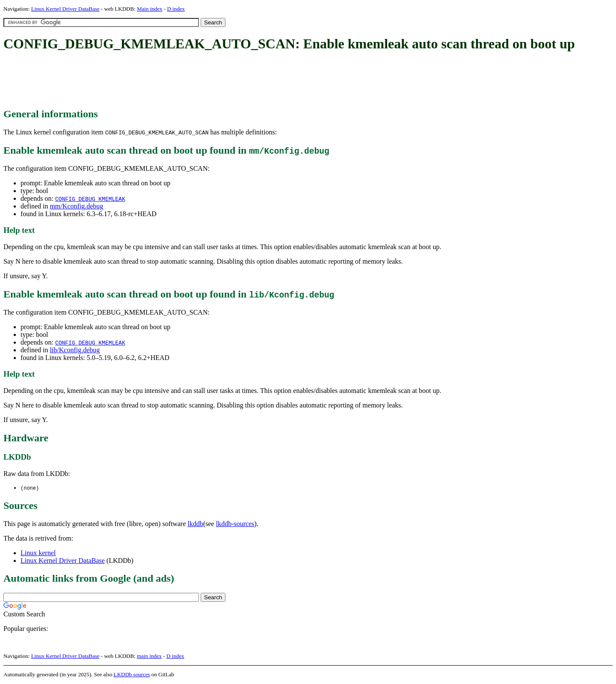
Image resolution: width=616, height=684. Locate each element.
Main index (150, 9)
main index (149, 656)
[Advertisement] (159, 80)
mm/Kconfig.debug (76, 206)
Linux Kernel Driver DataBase (65, 9)
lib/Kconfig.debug (75, 350)
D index (176, 9)
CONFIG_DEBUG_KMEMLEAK (90, 199)
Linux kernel (38, 553)
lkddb (195, 524)
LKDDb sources (132, 675)
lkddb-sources (235, 524)
